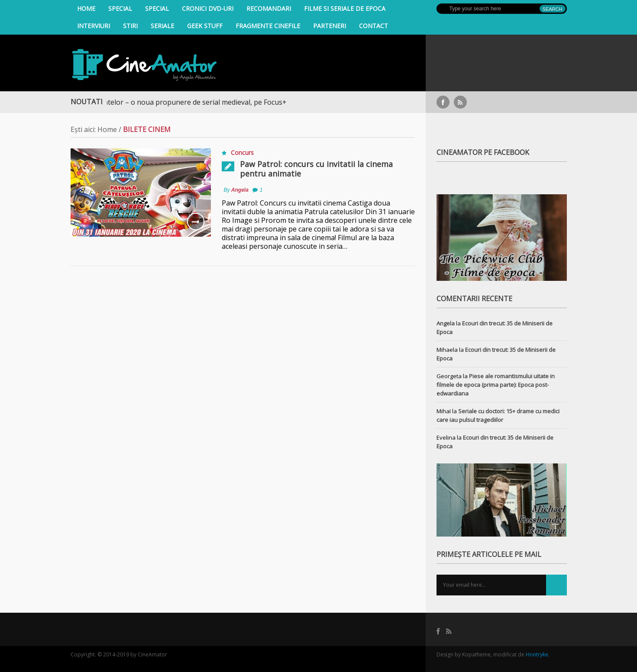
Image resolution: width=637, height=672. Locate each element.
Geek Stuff (205, 26)
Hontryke (537, 654)
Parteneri (330, 26)
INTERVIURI (94, 26)
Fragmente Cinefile (268, 26)
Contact (373, 26)
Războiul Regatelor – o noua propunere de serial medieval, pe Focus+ (183, 102)
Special (120, 8)
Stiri (130, 26)
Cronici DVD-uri (208, 8)
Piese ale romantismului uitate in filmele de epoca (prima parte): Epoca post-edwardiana (496, 385)
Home (86, 8)
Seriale (162, 26)
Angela (240, 190)
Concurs (242, 153)
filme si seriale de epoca (345, 8)
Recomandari (269, 8)
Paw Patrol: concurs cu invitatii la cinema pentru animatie (316, 169)
